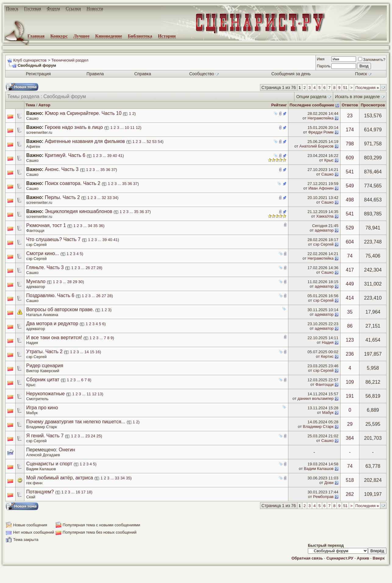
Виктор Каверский (43, 371)
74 (350, 256)
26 (88, 268)
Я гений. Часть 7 (45, 436)
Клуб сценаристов (30, 60)
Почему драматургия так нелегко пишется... (76, 422)
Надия (32, 343)
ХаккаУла (325, 216)
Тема (30, 105)
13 (100, 394)
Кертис (327, 356)
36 (108, 170)
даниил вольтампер (315, 398)
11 (132, 128)
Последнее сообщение (312, 105)
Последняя (367, 88)
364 (350, 438)
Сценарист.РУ (340, 558)
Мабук (32, 413)
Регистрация (38, 74)
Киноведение (109, 36)
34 (115, 198)
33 (109, 198)
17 (83, 492)
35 (102, 170)
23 (350, 116)
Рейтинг (279, 105)
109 (350, 382)
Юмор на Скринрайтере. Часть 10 (83, 113)
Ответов (350, 105)
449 (350, 284)
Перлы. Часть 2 (62, 197)
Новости (95, 9)
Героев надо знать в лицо (74, 127)
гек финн (34, 483)
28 (99, 268)
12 (138, 128)
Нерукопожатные (45, 394)
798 (350, 144)
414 (350, 298)
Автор (44, 105)
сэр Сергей (36, 245)
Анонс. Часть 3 (62, 169)
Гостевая (33, 9)
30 (80, 282)
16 (98, 352)
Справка (143, 74)
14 (87, 352)
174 (350, 130)
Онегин (67, 450)
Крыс (329, 160)
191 (350, 396)
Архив (363, 558)
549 (350, 186)
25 (98, 436)
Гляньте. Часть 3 (45, 267)
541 (350, 172)
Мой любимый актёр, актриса (60, 478)
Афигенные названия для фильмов (85, 141)
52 (149, 142)
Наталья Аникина (42, 315)
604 (350, 242)
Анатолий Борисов (316, 146)
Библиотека (140, 36)
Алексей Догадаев (43, 455)
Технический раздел (70, 60)
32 (104, 198)
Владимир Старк (42, 427)
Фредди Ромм (321, 132)
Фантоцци (35, 231)
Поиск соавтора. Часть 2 (73, 183)
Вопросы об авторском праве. (60, 309)
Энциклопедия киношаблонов (78, 211)
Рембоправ (323, 497)
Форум (53, 9)
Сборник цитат (43, 380)
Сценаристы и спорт (49, 464)
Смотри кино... (43, 253)
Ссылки (73, 9)
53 (154, 142)
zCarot (244, 578)
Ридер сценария (45, 366)
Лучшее (82, 36)
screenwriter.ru (39, 132)
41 (120, 156)
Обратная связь (307, 558)
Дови (329, 483)
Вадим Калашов (41, 469)
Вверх (379, 558)
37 (113, 170)
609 (350, 158)
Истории (167, 36)
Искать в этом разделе (357, 97)
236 (350, 354)
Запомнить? (372, 60)
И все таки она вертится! (54, 338)
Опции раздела (311, 97)
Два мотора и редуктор (52, 323)
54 (160, 142)
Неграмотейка (321, 118)
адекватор (324, 230)
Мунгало (36, 281)
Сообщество (204, 74)
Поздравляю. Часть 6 (50, 295)
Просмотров (373, 105)
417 (350, 270)
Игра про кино (42, 408)
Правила (95, 74)
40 (115, 156)
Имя (321, 59)
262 (350, 494)
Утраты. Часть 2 (44, 352)
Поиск (12, 9)
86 (350, 326)
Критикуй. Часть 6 (65, 155)
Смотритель (37, 399)
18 (89, 492)
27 (93, 268)
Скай (31, 497)
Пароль (324, 66)
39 (109, 156)
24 (93, 436)
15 (92, 352)
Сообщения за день (291, 74)
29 (75, 282)
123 (350, 340)
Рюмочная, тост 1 (46, 225)
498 (350, 200)
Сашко (32, 118)
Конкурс (59, 36)
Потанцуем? (40, 492)
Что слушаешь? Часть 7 (53, 239)
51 (345, 88)
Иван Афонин (321, 188)
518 (350, 480)
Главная (36, 36)
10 (127, 128)
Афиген (33, 146)
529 (350, 228)
